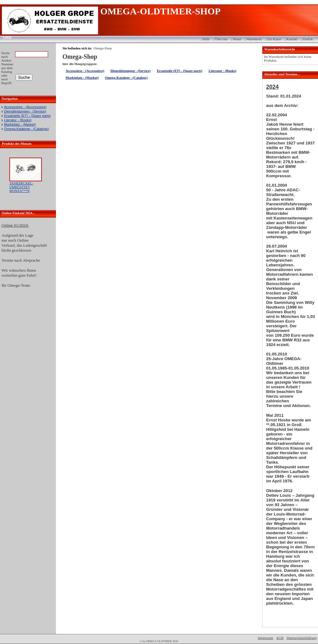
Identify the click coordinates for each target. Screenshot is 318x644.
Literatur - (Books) (18, 120)
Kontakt (292, 39)
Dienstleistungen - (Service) (25, 111)
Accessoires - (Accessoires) (25, 107)
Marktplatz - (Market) (20, 124)
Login (5, 37)
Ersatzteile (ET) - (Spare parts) (27, 116)
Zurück (308, 39)
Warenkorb (254, 39)
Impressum (265, 638)
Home (237, 39)
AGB (280, 638)
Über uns (221, 39)
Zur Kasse (274, 39)
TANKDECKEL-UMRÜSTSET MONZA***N (21, 187)
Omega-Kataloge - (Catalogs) (27, 129)
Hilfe (206, 39)
